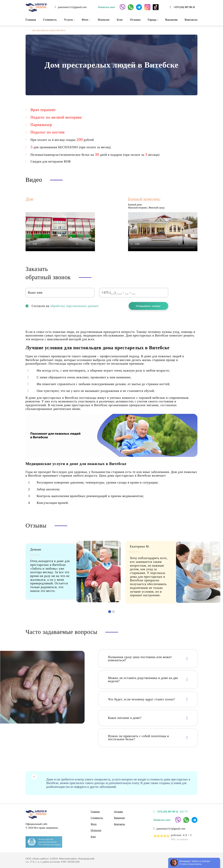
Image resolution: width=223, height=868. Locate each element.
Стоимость (50, 20)
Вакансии (171, 20)
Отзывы (135, 20)
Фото (86, 20)
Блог (120, 20)
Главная (31, 20)
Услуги (69, 20)
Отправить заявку (148, 306)
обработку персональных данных (74, 306)
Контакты (191, 20)
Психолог (103, 20)
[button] (110, 612)
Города (153, 20)
